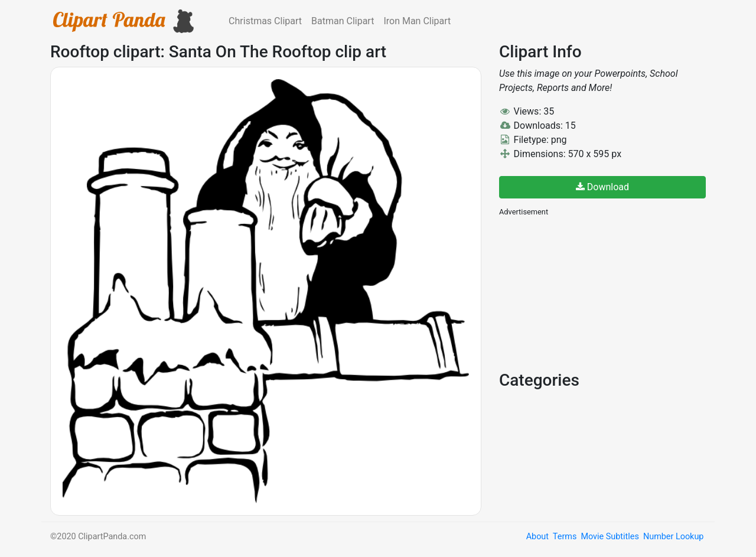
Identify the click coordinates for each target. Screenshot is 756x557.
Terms (565, 537)
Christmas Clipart (265, 21)
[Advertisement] (588, 292)
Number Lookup (673, 537)
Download (602, 187)
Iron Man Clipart (417, 21)
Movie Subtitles (610, 537)
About (537, 537)
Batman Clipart (343, 21)
